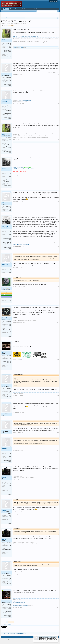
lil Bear (15, 142)
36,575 (10, 106)
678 (10, 482)
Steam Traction (10, 23)
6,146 (10, 174)
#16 (58, 481)
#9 (58, 287)
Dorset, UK (9, 364)
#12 (58, 396)
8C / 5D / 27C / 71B (7, 182)
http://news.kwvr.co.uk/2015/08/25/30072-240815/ (26, 36)
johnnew (4, 352)
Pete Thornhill (16, 287)
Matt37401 (4, 385)
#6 (58, 202)
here (15, 173)
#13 (58, 412)
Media (12, 9)
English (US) (4, 637)
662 (10, 357)
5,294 (10, 79)
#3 (58, 104)
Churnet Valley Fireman (18, 167)
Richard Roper (6, 318)
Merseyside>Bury (8, 611)
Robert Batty (5, 203)
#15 (58, 450)
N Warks (9, 53)
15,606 (10, 390)
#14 (58, 433)
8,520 (10, 45)
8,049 (10, 301)
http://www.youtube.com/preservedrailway (22, 601)
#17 (58, 514)
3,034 (10, 232)
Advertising (36, 9)
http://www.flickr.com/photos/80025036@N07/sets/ (21, 604)
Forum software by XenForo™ (13, 639)
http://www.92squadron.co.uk (25, 100)
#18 (58, 546)
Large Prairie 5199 (25, 169)
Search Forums (5, 11)
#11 (58, 360)
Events (24, 9)
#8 (58, 267)
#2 (58, 74)
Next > (12, 26)
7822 (32, 169)
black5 (15, 48)
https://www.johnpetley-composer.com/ (21, 244)
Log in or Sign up (53, 1)
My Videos (16, 169)
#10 (58, 322)
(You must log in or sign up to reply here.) (50, 622)
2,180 (10, 606)
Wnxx (10, 393)
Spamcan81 (5, 102)
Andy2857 (4, 477)
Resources (18, 9)
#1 (58, 45)
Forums (6, 9)
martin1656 (5, 414)
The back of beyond (7, 113)
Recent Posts (13, 11)
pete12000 (20, 48)
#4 (58, 139)
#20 (58, 607)
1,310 (10, 323)
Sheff (19, 23)
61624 (3, 74)
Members (30, 9)
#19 (58, 574)
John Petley (5, 227)
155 (10, 208)
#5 (58, 175)
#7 (58, 246)
